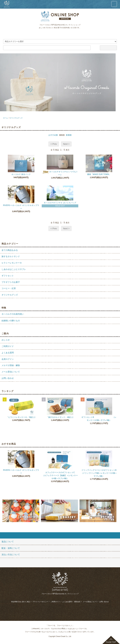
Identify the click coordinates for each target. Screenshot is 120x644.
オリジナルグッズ (16, 118)
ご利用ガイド (55, 602)
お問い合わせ (104, 602)
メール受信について (90, 602)
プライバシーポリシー (40, 602)
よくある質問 (67, 602)
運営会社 (77, 602)
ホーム (5, 118)
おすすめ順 (53, 135)
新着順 (69, 135)
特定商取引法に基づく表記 (21, 602)
